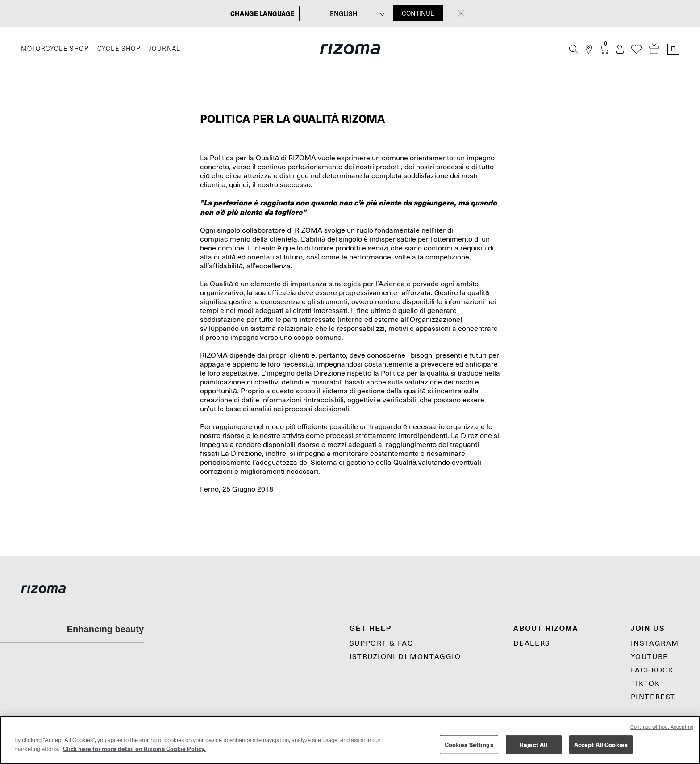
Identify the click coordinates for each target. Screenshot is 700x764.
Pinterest (653, 697)
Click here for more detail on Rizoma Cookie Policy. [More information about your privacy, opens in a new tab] (134, 749)
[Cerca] (574, 49)
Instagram (655, 643)
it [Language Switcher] (673, 49)
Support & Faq (382, 643)
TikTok (646, 684)
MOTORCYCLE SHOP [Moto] (55, 49)
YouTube (650, 657)
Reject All (533, 745)
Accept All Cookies (601, 745)
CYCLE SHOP (119, 49)
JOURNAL (165, 49)
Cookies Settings (469, 745)
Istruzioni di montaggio (405, 657)
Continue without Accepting (662, 727)
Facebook (652, 670)
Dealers (532, 643)
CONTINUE (418, 13)
